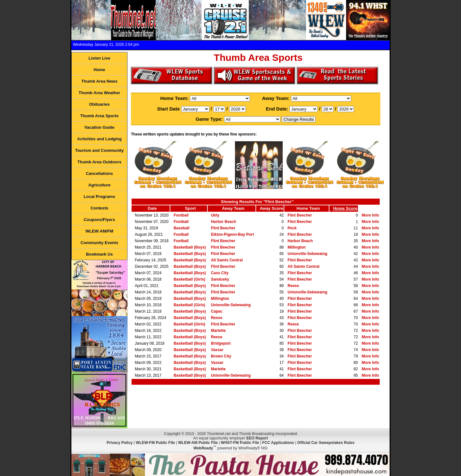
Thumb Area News (99, 81)
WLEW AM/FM (99, 231)
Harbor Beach (224, 222)
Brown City (221, 356)
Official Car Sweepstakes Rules (326, 443)
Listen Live (100, 58)
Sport (190, 208)
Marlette (218, 331)
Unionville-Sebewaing (307, 254)
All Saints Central (227, 260)
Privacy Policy (120, 443)
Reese (293, 286)
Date (152, 208)
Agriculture (99, 185)
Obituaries (99, 104)
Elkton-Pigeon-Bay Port (232, 234)
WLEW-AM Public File (198, 443)
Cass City (220, 273)
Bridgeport (221, 343)
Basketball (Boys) (190, 247)
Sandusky (220, 279)
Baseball (181, 228)
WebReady (203, 448)
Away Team (233, 208)
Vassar (217, 350)
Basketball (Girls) (189, 279)
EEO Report (257, 438)
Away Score (271, 208)
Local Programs (99, 197)
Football (181, 215)
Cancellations (99, 173)
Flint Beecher (300, 215)
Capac (217, 311)
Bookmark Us (100, 254)
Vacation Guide (100, 127)
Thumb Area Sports (99, 116)
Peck (292, 228)
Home (99, 70)
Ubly (215, 215)
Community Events (100, 243)
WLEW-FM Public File (155, 443)
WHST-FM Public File (240, 443)
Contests (100, 208)
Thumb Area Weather (99, 93)
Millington (297, 247)
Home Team (308, 208)
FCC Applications (278, 443)
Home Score (345, 208)
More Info (370, 215)
